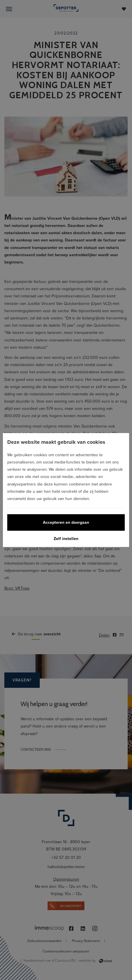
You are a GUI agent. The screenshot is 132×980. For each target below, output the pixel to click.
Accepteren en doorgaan (66, 522)
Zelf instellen (66, 539)
